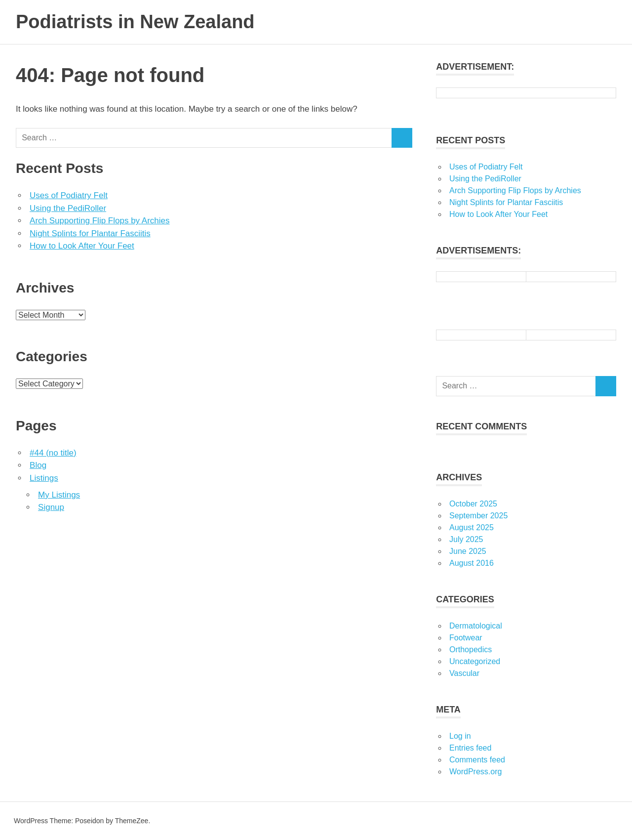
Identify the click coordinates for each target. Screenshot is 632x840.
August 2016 (472, 563)
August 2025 (472, 527)
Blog (38, 465)
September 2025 (478, 516)
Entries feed (470, 748)
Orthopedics (471, 650)
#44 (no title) (53, 453)
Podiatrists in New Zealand (135, 22)
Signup (51, 507)
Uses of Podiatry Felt (69, 195)
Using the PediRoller (68, 208)
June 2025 (468, 551)
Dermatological (476, 626)
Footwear (466, 638)
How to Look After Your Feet (82, 246)
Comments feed (477, 760)
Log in (460, 736)
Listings (44, 478)
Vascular (464, 673)
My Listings (59, 495)
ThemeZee (132, 821)
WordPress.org (475, 772)
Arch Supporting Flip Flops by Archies (99, 221)
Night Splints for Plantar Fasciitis (90, 233)
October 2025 (473, 504)
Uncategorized (475, 661)
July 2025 (466, 539)
